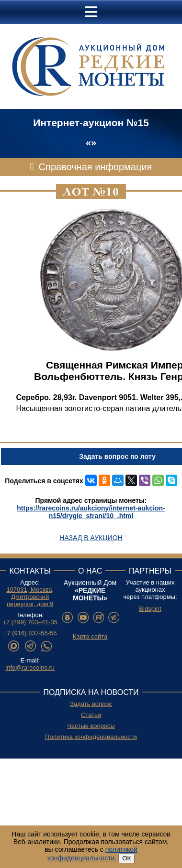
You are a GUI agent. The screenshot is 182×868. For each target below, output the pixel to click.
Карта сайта (90, 636)
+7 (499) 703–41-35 (30, 622)
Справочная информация (96, 167)
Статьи (91, 715)
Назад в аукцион (91, 538)
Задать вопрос (91, 704)
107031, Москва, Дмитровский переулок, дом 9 (30, 597)
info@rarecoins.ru (30, 667)
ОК (126, 858)
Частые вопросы (91, 726)
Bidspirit (150, 609)
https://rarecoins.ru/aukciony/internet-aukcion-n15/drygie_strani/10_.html (91, 512)
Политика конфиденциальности (91, 737)
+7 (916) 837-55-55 (30, 633)
